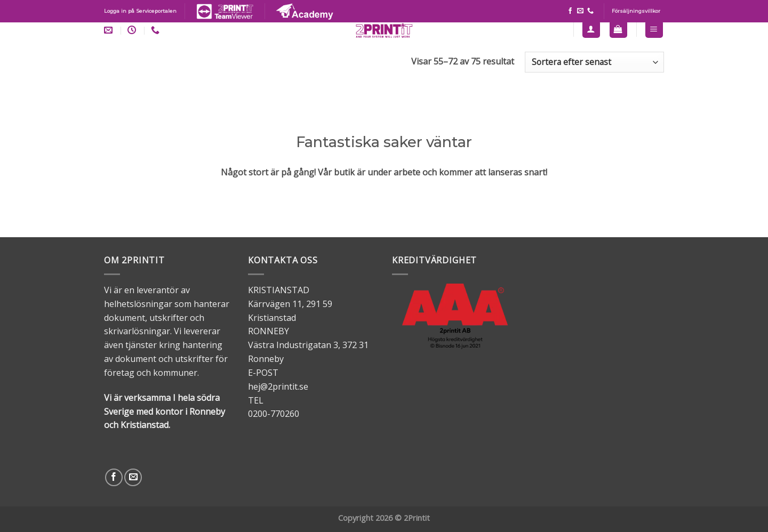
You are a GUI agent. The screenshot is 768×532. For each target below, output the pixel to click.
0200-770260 (274, 414)
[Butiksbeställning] (594, 62)
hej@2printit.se (278, 386)
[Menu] (654, 29)
